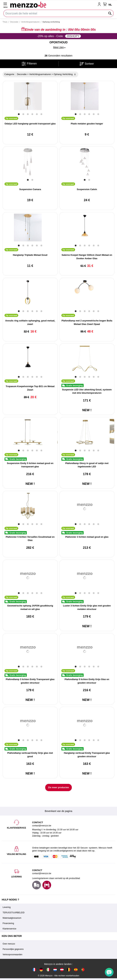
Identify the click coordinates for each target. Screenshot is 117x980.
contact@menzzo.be (42, 873)
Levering (7, 907)
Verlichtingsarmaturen (30, 22)
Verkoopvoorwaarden (12, 955)
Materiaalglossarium (12, 918)
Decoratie (14, 22)
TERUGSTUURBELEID (14, 913)
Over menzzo (9, 944)
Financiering (8, 923)
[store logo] (53, 5)
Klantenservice (9, 929)
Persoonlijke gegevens (13, 949)
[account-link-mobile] (100, 5)
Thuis (5, 22)
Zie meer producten (58, 787)
